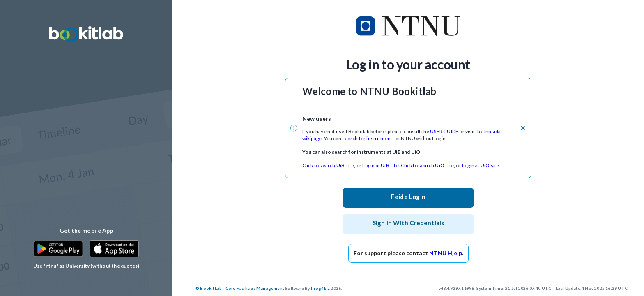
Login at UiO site (481, 165)
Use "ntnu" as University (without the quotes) (86, 266)
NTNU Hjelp (446, 253)
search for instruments (368, 138)
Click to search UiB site (328, 165)
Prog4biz (321, 288)
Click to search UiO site (427, 165)
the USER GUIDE (440, 131)
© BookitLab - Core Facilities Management (240, 288)
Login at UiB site (380, 165)
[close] (523, 128)
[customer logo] (408, 26)
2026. (269, 288)
